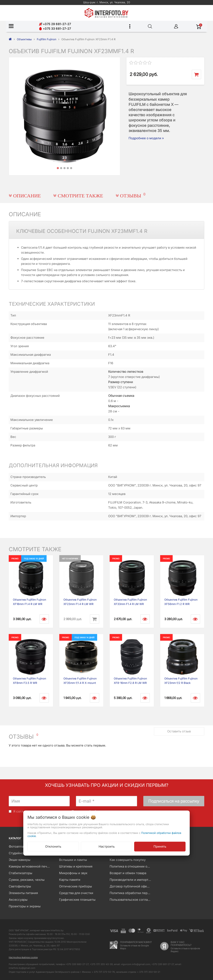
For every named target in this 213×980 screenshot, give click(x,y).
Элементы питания (23, 893)
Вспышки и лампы (73, 860)
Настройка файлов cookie (23, 957)
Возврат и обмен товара (128, 873)
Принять (160, 846)
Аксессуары (18, 900)
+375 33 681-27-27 (55, 29)
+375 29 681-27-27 (55, 24)
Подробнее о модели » (146, 138)
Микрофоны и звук (73, 873)
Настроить (107, 846)
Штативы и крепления (76, 866)
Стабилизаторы (20, 873)
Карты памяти (70, 880)
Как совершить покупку (128, 860)
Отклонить (53, 846)
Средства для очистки (76, 893)
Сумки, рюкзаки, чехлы (27, 880)
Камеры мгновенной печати (30, 866)
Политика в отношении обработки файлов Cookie (132, 866)
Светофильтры (20, 886)
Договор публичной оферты (131, 886)
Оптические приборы (76, 886)
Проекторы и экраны (25, 906)
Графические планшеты (77, 900)
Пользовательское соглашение (132, 900)
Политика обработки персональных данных (132, 893)
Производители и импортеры (132, 880)
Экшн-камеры (20, 860)
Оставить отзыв (179, 731)
